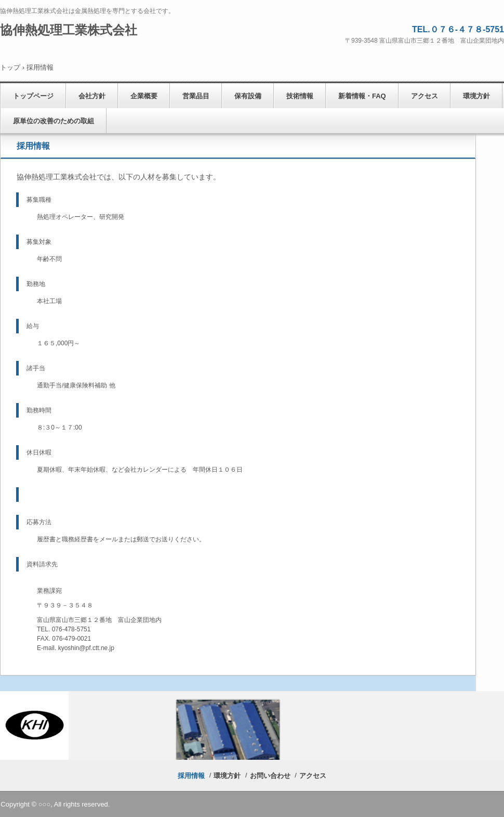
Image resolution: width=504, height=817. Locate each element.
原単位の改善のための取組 (54, 121)
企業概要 (144, 96)
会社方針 (92, 96)
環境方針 (476, 96)
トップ (10, 67)
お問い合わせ (270, 776)
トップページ (33, 96)
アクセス (425, 96)
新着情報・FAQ (362, 96)
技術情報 (300, 96)
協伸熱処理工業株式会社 (69, 30)
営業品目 (196, 96)
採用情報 (191, 776)
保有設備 (248, 96)
